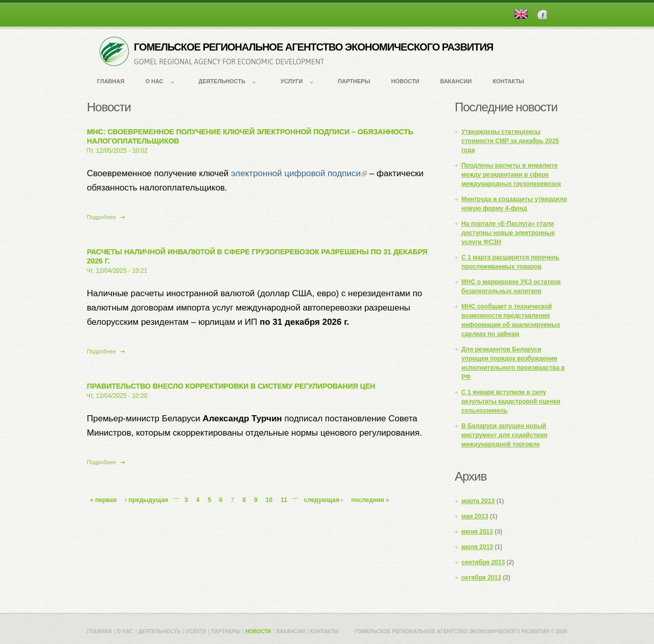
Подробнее (106, 217)
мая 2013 (475, 516)
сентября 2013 (483, 562)
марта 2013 (478, 501)
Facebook (542, 14)
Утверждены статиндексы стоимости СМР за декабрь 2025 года (510, 141)
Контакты (508, 81)
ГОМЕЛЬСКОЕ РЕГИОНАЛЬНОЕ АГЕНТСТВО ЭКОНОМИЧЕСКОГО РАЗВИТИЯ (313, 47)
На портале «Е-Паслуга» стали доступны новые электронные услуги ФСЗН (508, 233)
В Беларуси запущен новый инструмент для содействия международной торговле (504, 435)
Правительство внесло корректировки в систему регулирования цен (231, 386)
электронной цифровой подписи (299, 173)
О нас (154, 81)
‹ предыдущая (146, 500)
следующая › (324, 500)
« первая (103, 500)
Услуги (291, 81)
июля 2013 (477, 547)
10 (269, 500)
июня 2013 (477, 532)
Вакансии (456, 81)
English (521, 14)
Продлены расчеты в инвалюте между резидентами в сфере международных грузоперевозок (511, 175)
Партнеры (354, 81)
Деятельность (222, 81)
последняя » (370, 500)
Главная (111, 81)
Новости (405, 81)
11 (284, 500)
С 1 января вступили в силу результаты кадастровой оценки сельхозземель (511, 401)
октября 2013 (481, 578)
